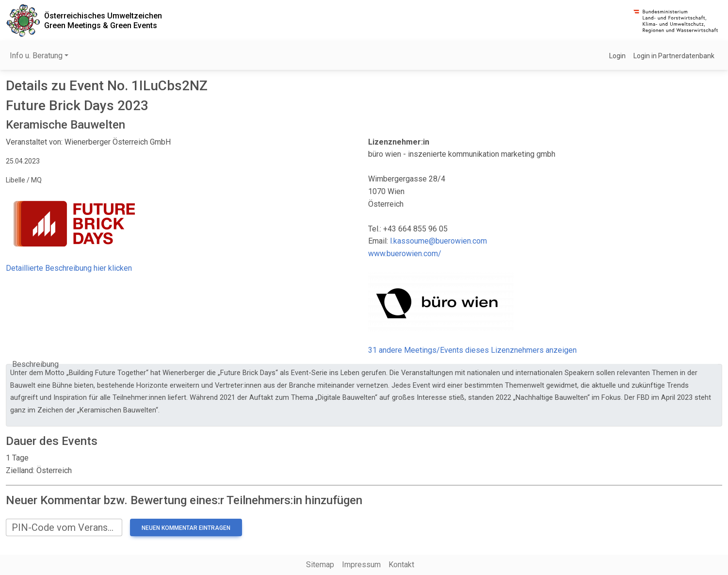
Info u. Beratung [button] (36, 56)
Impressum (361, 565)
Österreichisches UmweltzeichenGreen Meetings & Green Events (103, 20)
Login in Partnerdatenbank (674, 56)
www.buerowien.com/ (405, 254)
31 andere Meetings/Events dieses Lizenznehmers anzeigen (472, 350)
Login (617, 56)
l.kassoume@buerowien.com (438, 241)
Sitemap (320, 565)
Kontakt (401, 565)
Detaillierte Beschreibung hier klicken (69, 268)
